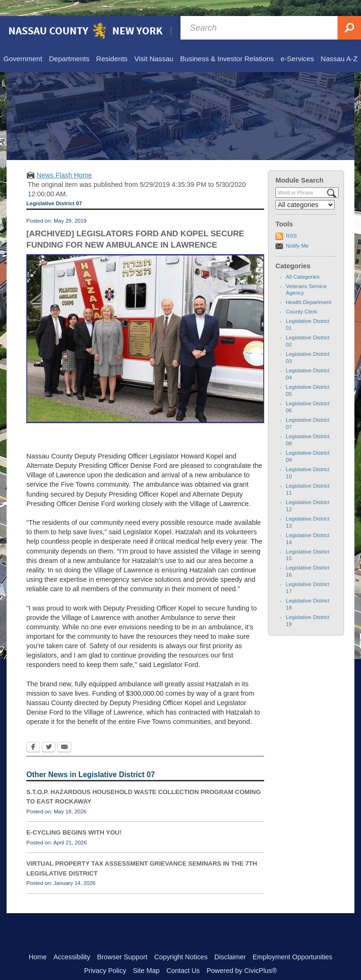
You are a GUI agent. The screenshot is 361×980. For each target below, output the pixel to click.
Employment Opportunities (293, 941)
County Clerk (302, 296)
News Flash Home (64, 159)
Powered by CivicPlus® (242, 955)
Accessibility (72, 941)
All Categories (303, 261)
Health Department (309, 286)
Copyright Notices (181, 941)
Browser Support (122, 941)
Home (38, 941)
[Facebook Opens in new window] (33, 732)
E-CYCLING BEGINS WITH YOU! (74, 816)
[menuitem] (22, 43)
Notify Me (297, 230)
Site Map (146, 955)
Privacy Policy (105, 955)
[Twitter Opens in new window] (49, 732)
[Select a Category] (305, 189)
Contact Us (183, 955)
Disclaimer (230, 941)
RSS (291, 220)
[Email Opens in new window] (64, 732)
